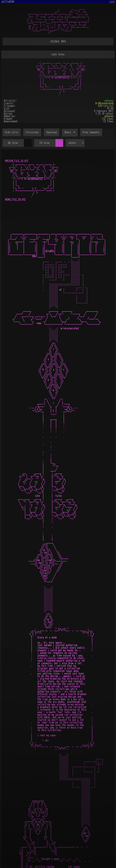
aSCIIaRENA (8, 2)
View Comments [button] (91, 132)
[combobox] (75, 143)
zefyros (109, 101)
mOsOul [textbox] (72, 143)
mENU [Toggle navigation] (112, 2)
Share (68, 132)
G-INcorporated (104, 103)
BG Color (13, 143)
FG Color (45, 143)
